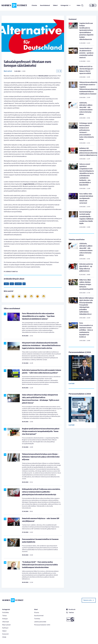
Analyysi (5, 619)
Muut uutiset (8, 71)
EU (24, 284)
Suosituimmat (45, 5)
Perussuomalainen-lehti (42, 625)
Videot (55, 5)
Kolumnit (5, 634)
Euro (12, 284)
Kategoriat (66, 5)
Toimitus (37, 619)
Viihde (4, 637)
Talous (4, 616)
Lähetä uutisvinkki (40, 622)
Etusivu (34, 5)
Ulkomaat (6, 622)
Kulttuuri (5, 628)
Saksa (6, 284)
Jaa (59, 71)
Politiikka (6, 613)
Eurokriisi (18, 284)
